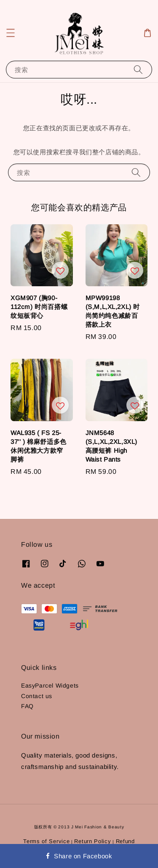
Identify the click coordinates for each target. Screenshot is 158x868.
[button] (11, 33)
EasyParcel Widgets (50, 685)
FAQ (27, 706)
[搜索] (138, 69)
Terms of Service (46, 841)
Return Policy (92, 841)
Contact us (37, 696)
